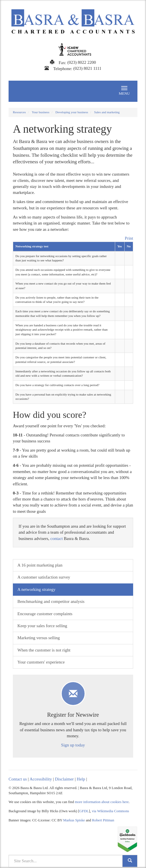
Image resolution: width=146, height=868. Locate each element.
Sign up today (73, 745)
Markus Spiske (74, 820)
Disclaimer (64, 779)
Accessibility (41, 779)
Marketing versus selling (39, 638)
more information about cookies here (102, 802)
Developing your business (72, 112)
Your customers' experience (41, 662)
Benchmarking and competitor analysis (51, 601)
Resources (19, 112)
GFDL (84, 811)
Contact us (18, 779)
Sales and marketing (107, 112)
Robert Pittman (103, 820)
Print (129, 238)
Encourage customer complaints (45, 614)
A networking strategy (36, 589)
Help (81, 779)
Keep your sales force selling (42, 626)
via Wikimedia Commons (110, 811)
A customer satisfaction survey (44, 577)
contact (56, 539)
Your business (41, 112)
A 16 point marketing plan (40, 565)
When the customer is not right (44, 650)
